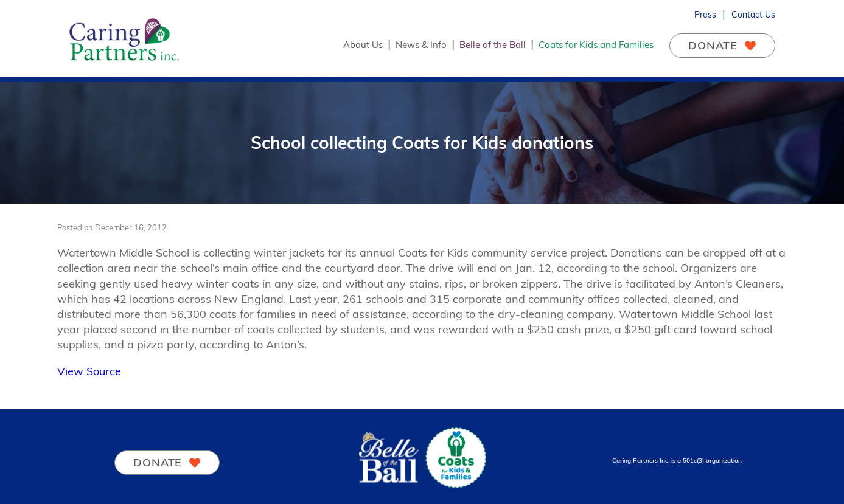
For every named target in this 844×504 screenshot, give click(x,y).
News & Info (421, 45)
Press (705, 15)
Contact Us (753, 15)
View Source (89, 371)
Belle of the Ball (493, 45)
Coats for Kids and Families (596, 45)
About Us (363, 45)
